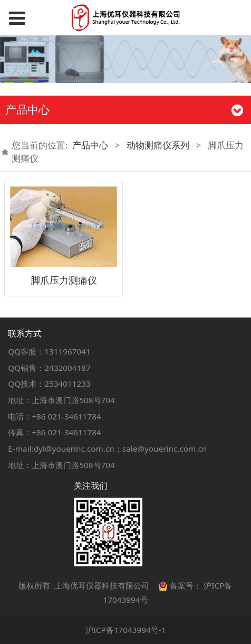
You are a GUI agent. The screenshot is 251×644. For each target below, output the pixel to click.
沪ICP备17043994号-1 (126, 630)
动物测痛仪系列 (158, 145)
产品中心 (90, 145)
